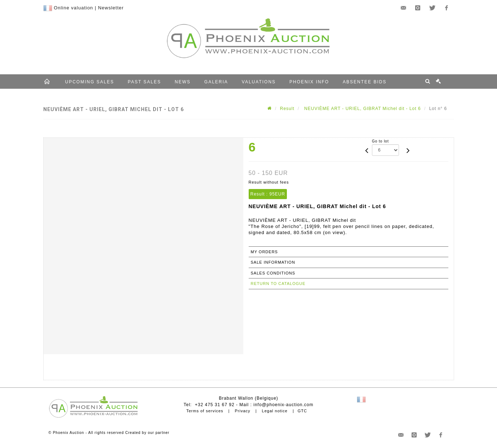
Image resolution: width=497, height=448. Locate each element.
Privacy (243, 411)
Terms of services (205, 411)
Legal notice (275, 411)
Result (287, 109)
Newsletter (111, 8)
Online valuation (73, 8)
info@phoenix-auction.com (283, 405)
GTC (302, 411)
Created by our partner (148, 433)
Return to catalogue (278, 284)
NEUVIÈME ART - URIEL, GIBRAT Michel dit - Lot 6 (362, 109)
